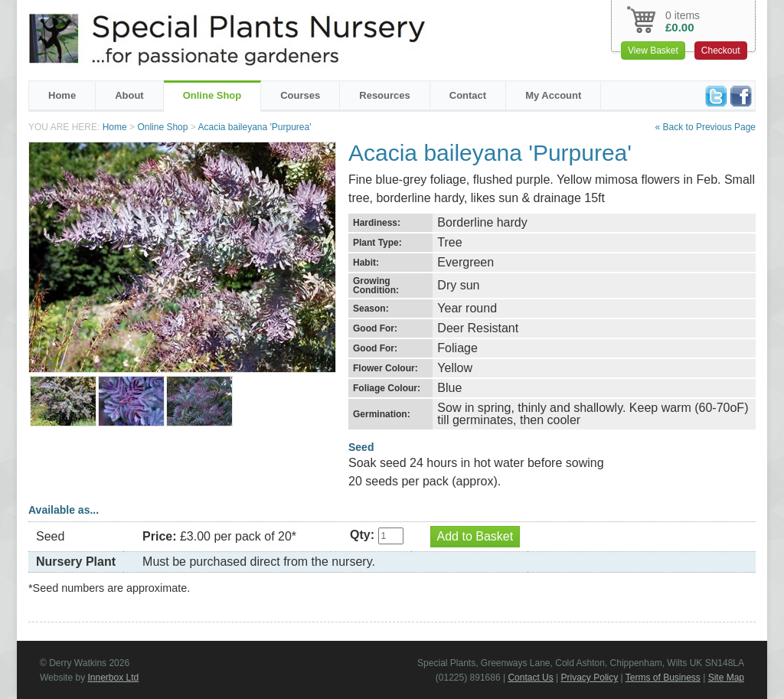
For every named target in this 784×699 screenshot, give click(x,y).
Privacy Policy (590, 678)
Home (62, 95)
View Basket (653, 51)
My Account (553, 95)
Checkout (721, 51)
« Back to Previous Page (706, 127)
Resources (384, 95)
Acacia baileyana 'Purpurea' (254, 127)
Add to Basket (475, 536)
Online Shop (212, 95)
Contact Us (530, 678)
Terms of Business (663, 678)
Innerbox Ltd (113, 678)
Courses (300, 95)
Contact (468, 95)
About (129, 95)
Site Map (726, 678)
